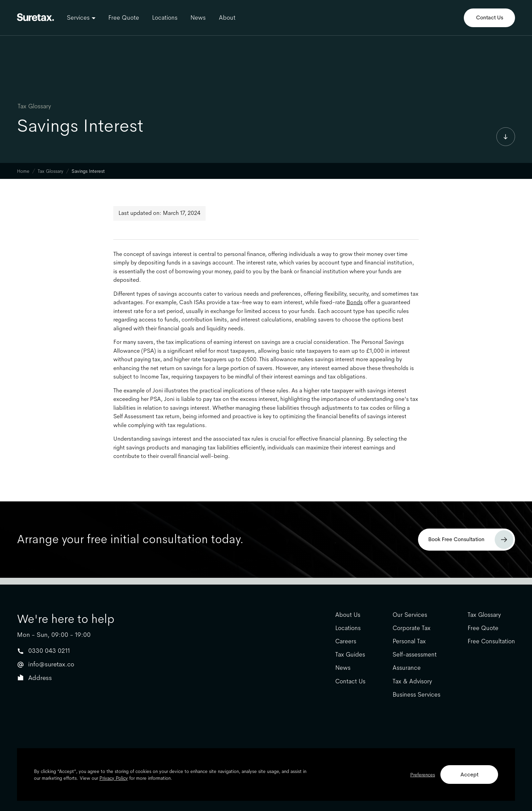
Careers (346, 641)
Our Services (410, 615)
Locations (165, 18)
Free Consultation (491, 641)
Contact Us (490, 17)
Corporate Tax (412, 628)
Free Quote (124, 18)
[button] (81, 18)
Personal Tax (409, 641)
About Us (348, 615)
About (227, 18)
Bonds (355, 302)
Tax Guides (350, 655)
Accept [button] (469, 775)
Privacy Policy (114, 778)
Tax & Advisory (412, 681)
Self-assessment (415, 655)
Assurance (407, 668)
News (198, 18)
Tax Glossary (34, 106)
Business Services (416, 695)
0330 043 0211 (49, 651)
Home (23, 171)
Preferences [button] (423, 775)
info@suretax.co (51, 664)
